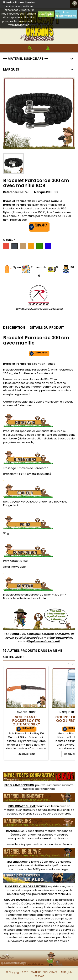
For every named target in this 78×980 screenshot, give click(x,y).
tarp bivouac (60, 838)
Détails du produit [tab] (47, 328)
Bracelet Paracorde (17, 364)
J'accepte (46, 14)
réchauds (47, 634)
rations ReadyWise (57, 941)
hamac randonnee (35, 838)
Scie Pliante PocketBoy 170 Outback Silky (26, 721)
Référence (10, 192)
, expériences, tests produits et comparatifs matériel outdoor (39, 888)
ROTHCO (52, 192)
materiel (25, 810)
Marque (40, 192)
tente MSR (64, 894)
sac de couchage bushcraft (52, 814)
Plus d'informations (66, 14)
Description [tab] (14, 328)
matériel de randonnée (39, 789)
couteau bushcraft (19, 814)
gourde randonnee (41, 922)
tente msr (62, 915)
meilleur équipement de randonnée (34, 844)
